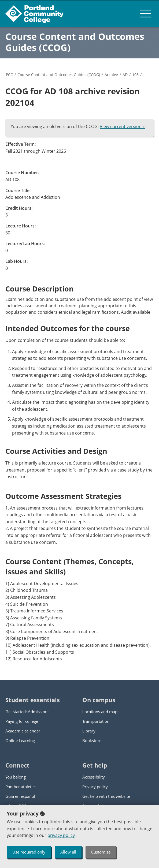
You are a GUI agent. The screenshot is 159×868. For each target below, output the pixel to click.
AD (125, 75)
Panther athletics (21, 787)
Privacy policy (95, 787)
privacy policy (61, 835)
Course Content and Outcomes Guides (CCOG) (75, 42)
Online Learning (20, 740)
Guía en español (20, 796)
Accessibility (94, 777)
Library (89, 731)
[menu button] (146, 13)
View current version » (122, 126)
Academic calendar (23, 731)
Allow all (68, 852)
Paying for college (22, 721)
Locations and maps (101, 712)
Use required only (29, 852)
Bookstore (92, 740)
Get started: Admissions (27, 712)
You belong (16, 777)
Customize (101, 852)
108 (135, 75)
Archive (111, 75)
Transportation (96, 721)
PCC (9, 75)
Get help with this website (106, 796)
